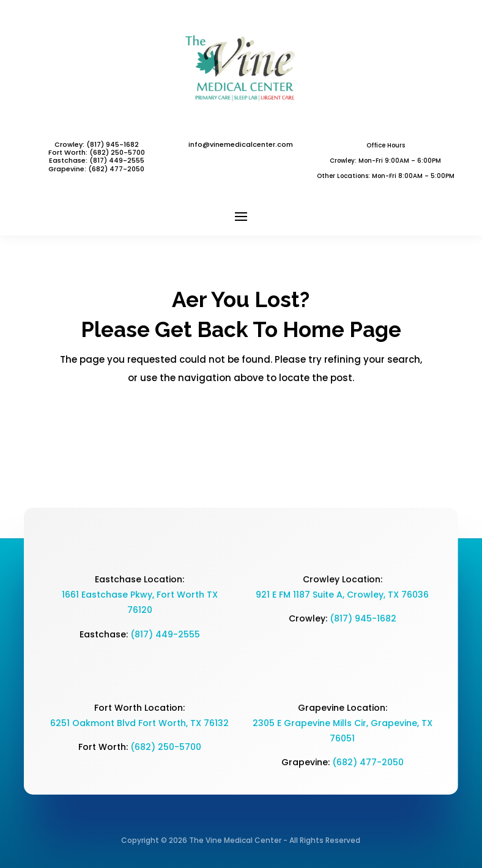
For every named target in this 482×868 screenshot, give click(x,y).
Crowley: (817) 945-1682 (97, 144)
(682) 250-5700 (166, 747)
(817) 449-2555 (117, 160)
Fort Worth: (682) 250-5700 (97, 152)
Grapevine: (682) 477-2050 (96, 169)
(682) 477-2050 (368, 762)
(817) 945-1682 (363, 618)
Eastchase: (69, 160)
